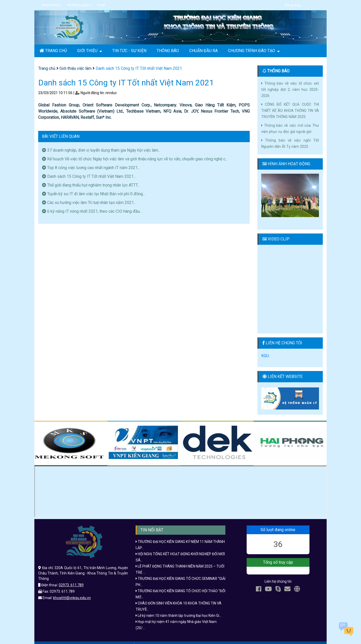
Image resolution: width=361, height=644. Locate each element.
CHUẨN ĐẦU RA (203, 51)
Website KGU (51, 5)
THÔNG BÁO (168, 51)
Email (101, 5)
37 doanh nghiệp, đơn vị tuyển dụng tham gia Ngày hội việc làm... (101, 150)
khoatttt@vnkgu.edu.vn (72, 592)
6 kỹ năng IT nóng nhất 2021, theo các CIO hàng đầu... (92, 211)
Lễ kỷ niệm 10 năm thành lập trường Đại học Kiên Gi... (179, 609)
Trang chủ (47, 68)
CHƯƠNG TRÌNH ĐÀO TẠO (254, 51)
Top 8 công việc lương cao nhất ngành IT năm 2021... (91, 168)
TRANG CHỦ (53, 51)
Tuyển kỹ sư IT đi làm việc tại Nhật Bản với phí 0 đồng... (94, 194)
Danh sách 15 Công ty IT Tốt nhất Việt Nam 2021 (139, 68)
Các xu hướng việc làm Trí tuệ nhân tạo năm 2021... (89, 203)
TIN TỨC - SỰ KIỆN (129, 51)
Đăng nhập (293, 5)
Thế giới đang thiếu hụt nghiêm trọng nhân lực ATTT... (91, 185)
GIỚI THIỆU (90, 51)
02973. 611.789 (71, 579)
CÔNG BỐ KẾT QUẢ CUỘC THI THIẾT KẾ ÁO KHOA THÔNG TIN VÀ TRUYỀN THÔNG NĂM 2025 (290, 107)
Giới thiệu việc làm (76, 68)
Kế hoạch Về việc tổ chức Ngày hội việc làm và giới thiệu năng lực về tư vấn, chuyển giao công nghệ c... (135, 159)
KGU (265, 350)
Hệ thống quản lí (79, 5)
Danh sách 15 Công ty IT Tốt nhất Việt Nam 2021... (89, 176)
